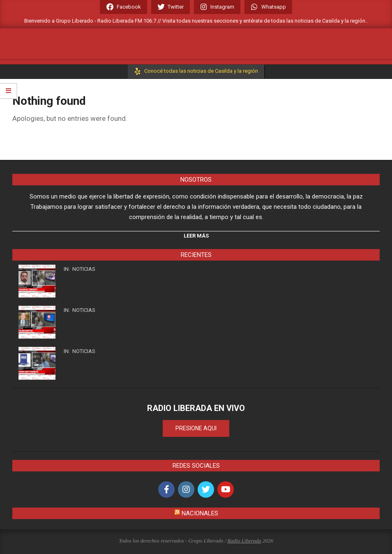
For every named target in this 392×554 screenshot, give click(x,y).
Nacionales (200, 513)
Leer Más (196, 236)
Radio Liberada (244, 541)
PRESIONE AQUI (196, 428)
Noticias (84, 269)
